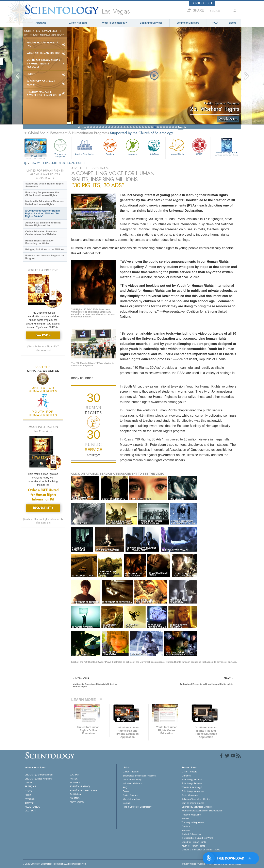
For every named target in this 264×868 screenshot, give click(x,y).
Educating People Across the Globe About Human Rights (42, 194)
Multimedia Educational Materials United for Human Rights (44, 203)
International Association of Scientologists (202, 811)
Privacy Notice (189, 864)
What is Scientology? (114, 23)
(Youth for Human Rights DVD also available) (43, 348)
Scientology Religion (192, 783)
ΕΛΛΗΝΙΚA (75, 794)
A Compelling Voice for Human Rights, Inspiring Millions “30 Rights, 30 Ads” (43, 214)
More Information (131, 799)
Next (181, 127)
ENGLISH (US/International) (39, 775)
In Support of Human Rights (41, 83)
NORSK (74, 779)
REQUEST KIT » (43, 508)
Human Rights (177, 147)
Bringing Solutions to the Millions (45, 250)
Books (233, 23)
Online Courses (130, 795)
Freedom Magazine (227, 154)
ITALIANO (75, 798)
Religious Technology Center (196, 799)
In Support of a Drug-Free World (197, 838)
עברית (28, 791)
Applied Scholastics (85, 147)
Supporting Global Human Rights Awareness (44, 185)
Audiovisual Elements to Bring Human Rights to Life (43, 224)
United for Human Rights (194, 842)
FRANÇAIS (30, 786)
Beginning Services (151, 23)
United (31, 74)
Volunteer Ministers (188, 23)
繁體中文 (29, 803)
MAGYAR (74, 775)
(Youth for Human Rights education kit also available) (43, 521)
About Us (41, 23)
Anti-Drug (154, 147)
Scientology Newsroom (193, 791)
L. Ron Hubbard (78, 23)
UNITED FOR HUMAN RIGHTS (68, 163)
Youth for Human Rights (193, 846)
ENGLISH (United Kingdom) (39, 779)
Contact (127, 803)
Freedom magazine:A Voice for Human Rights (44, 94)
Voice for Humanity (132, 780)
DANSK (29, 783)
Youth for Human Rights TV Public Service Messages (43, 64)
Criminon (110, 147)
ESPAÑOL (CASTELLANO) (83, 790)
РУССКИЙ (30, 799)
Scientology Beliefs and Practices (139, 776)
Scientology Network (192, 780)
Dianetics (186, 776)
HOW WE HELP (39, 163)
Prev (83, 127)
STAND (185, 818)
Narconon (133, 147)
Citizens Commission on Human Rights (201, 850)
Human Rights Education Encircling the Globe (40, 242)
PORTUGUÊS (77, 802)
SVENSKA (75, 783)
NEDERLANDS (32, 807)
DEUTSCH (30, 811)
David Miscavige (189, 795)
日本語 (28, 795)
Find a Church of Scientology (137, 807)
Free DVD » (43, 335)
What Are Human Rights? (44, 53)
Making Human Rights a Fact (42, 44)
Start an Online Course (193, 803)
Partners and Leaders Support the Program (45, 257)
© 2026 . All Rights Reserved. (55, 864)
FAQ (215, 23)
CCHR (199, 147)
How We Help (36, 156)
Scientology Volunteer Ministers (197, 807)
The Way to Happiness (60, 148)
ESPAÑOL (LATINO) (80, 786)
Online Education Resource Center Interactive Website (41, 233)
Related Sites (202, 3)
